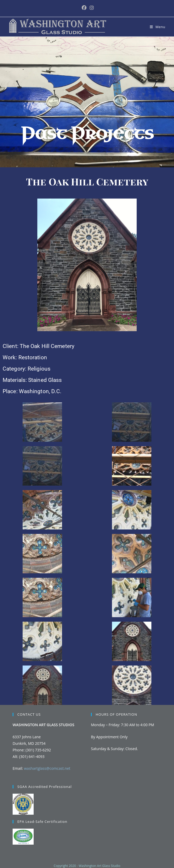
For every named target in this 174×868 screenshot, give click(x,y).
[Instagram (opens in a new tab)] (91, 8)
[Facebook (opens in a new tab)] (84, 8)
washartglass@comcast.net (47, 768)
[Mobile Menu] (158, 27)
